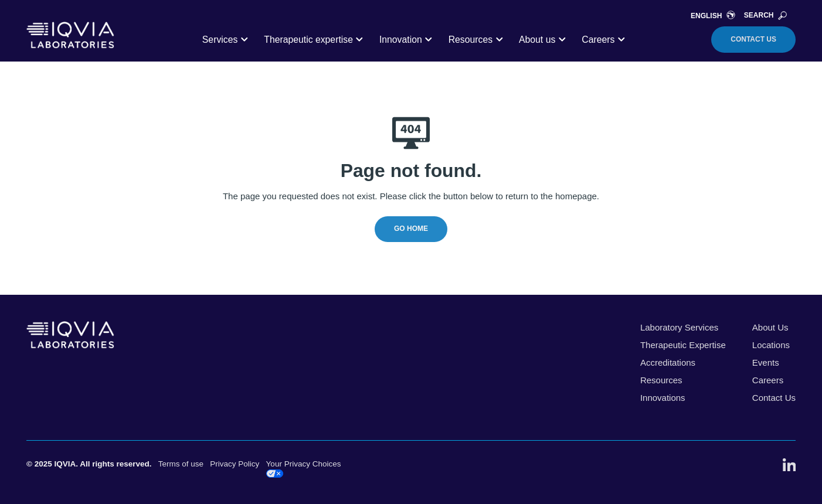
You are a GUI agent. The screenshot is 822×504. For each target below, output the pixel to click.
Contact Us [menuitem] (774, 398)
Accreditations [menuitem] (668, 362)
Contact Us (753, 39)
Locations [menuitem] (771, 345)
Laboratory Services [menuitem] (679, 327)
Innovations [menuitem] (663, 398)
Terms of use (181, 464)
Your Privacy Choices (304, 469)
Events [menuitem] (766, 362)
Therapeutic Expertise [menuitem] (683, 345)
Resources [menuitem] (661, 380)
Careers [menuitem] (768, 380)
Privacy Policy (235, 464)
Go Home (411, 229)
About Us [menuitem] (770, 327)
